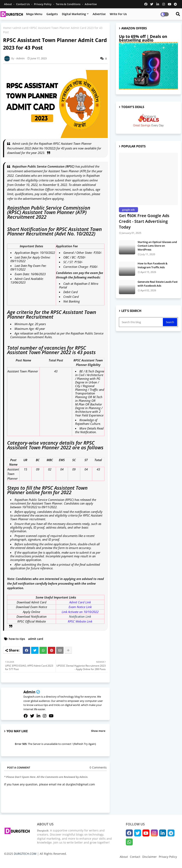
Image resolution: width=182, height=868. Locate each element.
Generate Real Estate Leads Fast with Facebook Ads (158, 284)
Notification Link (80, 616)
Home (7, 28)
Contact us (23, 4)
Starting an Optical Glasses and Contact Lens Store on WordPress (157, 246)
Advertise (91, 4)
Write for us (118, 14)
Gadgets (52, 14)
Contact (135, 857)
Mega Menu (34, 14)
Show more (98, 731)
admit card (21, 28)
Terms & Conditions (68, 4)
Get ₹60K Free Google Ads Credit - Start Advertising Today (144, 221)
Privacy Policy (43, 4)
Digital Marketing (74, 14)
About (8, 4)
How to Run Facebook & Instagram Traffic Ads (153, 265)
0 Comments (98, 767)
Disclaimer (150, 857)
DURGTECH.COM (25, 854)
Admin (29, 692)
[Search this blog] (141, 322)
